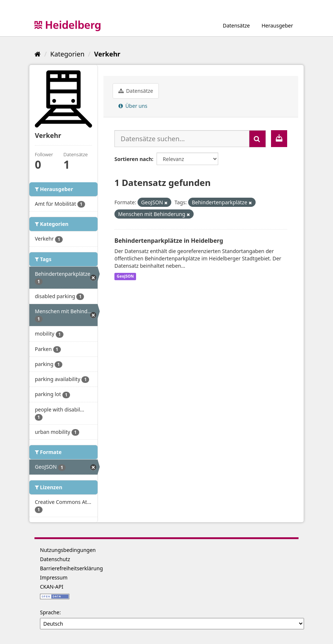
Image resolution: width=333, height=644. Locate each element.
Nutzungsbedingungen (68, 550)
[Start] (38, 54)
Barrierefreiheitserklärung (72, 568)
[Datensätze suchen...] (182, 139)
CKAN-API (52, 587)
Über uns (133, 106)
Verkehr (107, 54)
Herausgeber (277, 25)
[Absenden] (257, 139)
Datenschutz (55, 559)
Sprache (50, 612)
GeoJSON (125, 277)
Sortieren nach (133, 159)
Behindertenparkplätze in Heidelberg (169, 241)
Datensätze (236, 25)
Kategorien (67, 54)
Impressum (54, 577)
